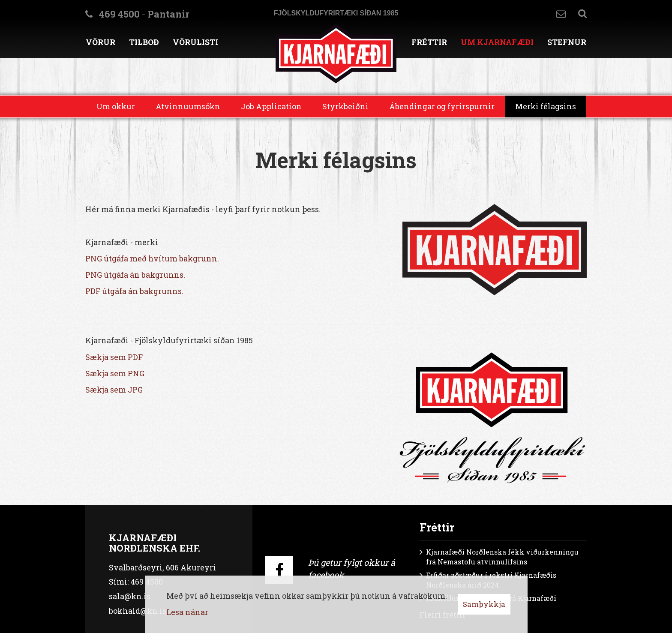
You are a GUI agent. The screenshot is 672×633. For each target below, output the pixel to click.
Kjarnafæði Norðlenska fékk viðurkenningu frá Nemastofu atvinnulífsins (502, 557)
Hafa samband (561, 14)
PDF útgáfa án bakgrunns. (134, 291)
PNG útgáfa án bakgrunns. (135, 275)
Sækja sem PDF (114, 357)
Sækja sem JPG (114, 390)
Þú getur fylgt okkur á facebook (352, 568)
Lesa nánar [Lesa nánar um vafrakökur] (187, 612)
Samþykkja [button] (484, 604)
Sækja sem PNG (115, 373)
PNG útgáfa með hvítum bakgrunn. (152, 258)
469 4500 (119, 14)
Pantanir (168, 14)
